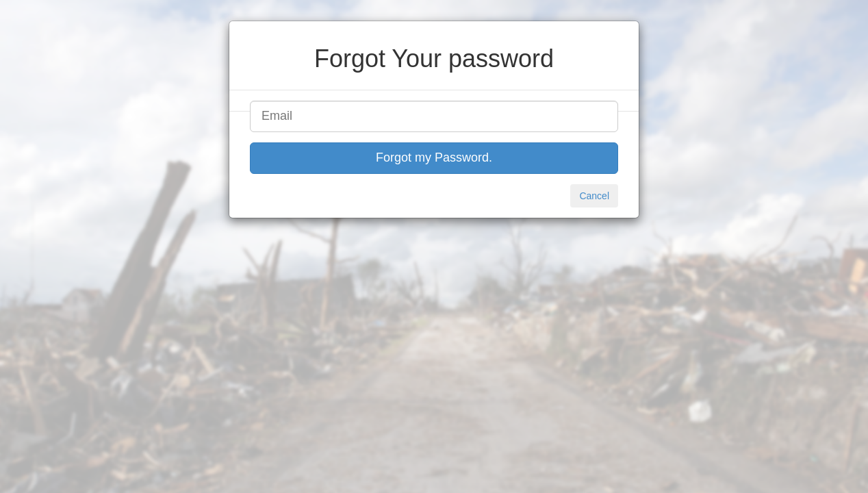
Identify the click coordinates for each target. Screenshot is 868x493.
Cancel (594, 196)
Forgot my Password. (434, 157)
